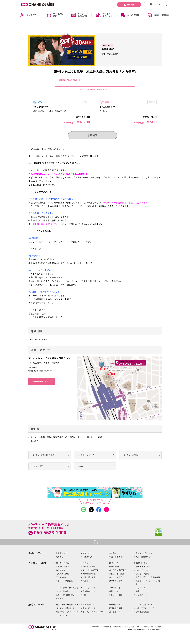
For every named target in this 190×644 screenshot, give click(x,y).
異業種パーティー (143, 595)
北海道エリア (62, 553)
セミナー (60, 598)
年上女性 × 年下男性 (91, 570)
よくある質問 (133, 15)
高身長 (85, 581)
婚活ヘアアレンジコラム (146, 608)
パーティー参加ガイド (65, 608)
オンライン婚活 (116, 595)
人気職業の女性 (62, 574)
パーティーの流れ (130, 455)
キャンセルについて (86, 455)
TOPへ (80, 466)
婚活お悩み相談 (116, 608)
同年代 (85, 563)
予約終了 (93, 135)
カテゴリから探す (37, 563)
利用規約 (158, 627)
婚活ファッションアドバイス (67, 612)
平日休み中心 (62, 577)
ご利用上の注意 (142, 612)
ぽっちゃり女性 (142, 574)
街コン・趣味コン (162, 15)
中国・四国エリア (117, 557)
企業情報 (96, 627)
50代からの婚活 (89, 567)
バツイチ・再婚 (89, 588)
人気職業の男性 (89, 574)
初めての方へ (33, 15)
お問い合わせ (106, 627)
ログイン (156, 5)
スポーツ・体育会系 (64, 581)
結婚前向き (61, 570)
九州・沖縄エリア (143, 557)
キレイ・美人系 (116, 577)
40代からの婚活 (63, 567)
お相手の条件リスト (108, 15)
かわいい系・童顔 (117, 574)
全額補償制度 (115, 605)
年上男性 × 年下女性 (118, 570)
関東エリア (87, 553)
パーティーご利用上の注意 (43, 455)
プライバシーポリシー (144, 627)
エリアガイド (62, 615)
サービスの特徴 (58, 15)
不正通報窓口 (88, 605)
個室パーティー (142, 591)
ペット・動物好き (63, 591)
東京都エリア (115, 553)
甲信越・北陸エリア (144, 553)
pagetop (95, 543)
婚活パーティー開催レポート (68, 605)
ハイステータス (142, 570)
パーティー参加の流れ (83, 15)
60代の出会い (115, 567)
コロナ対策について (144, 605)
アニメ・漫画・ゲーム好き (67, 588)
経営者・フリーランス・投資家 (148, 582)
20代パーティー (116, 563)
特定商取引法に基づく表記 (123, 627)
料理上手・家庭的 (90, 577)
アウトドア (141, 588)
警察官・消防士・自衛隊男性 (148, 577)
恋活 (84, 595)
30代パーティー (143, 563)
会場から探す (35, 553)
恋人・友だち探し (143, 567)
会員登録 (130, 5)
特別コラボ (114, 591)
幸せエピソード (89, 608)
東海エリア (61, 557)
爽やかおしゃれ (116, 581)
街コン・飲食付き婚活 (65, 595)
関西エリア (87, 557)
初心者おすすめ (62, 563)
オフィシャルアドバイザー (94, 612)
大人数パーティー (90, 591)
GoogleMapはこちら (40, 381)
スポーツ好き (115, 588)
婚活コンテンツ (36, 605)
